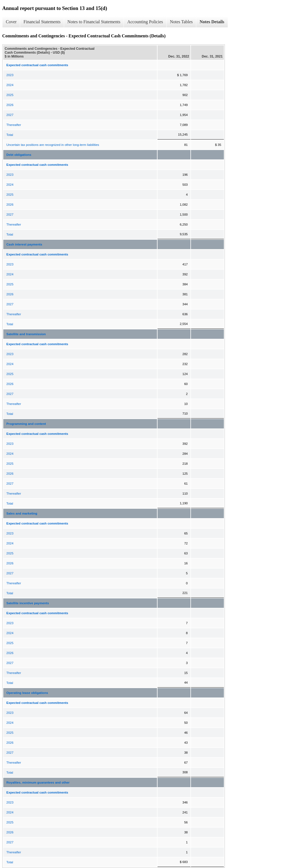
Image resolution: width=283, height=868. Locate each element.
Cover (11, 22)
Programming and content (26, 424)
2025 (10, 95)
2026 (10, 105)
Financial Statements (42, 22)
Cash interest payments (24, 244)
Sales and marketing (22, 513)
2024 (10, 85)
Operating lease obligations (27, 693)
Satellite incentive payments (28, 603)
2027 (10, 115)
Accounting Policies (145, 22)
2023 (10, 75)
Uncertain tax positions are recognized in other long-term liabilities (53, 145)
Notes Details (212, 22)
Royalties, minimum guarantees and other (38, 782)
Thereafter (14, 125)
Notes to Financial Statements (94, 22)
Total (10, 135)
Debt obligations (19, 155)
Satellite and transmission (26, 334)
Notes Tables (181, 22)
